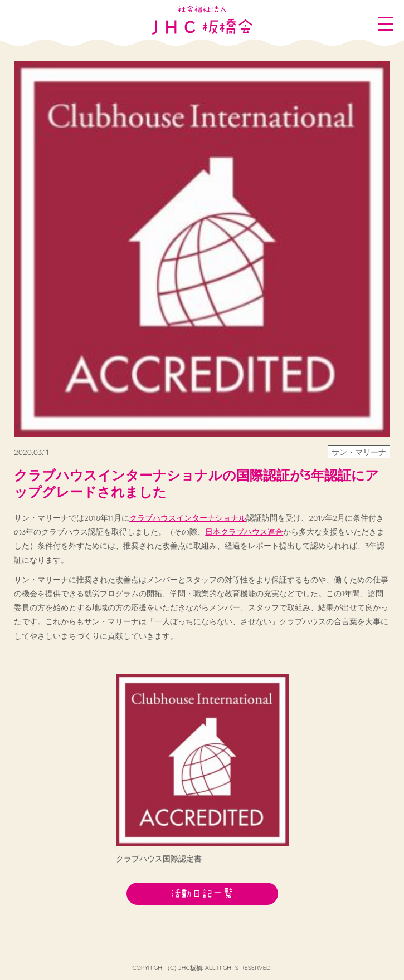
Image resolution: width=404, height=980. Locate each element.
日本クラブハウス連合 (244, 532)
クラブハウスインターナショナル (188, 518)
